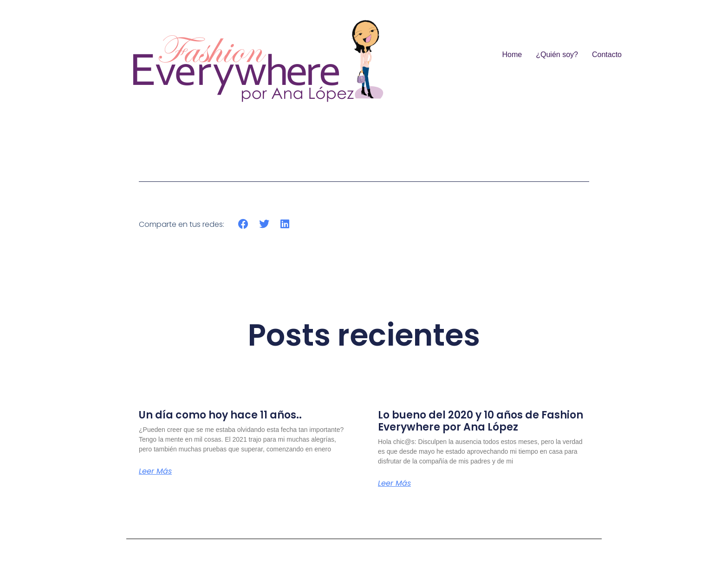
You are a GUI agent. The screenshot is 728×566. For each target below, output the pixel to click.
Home (512, 55)
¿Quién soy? (557, 55)
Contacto (607, 55)
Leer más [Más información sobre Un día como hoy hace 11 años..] (155, 471)
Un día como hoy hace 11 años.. (220, 415)
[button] (244, 224)
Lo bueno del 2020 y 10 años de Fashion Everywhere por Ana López (481, 421)
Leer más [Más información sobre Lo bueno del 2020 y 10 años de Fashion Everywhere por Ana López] (394, 483)
